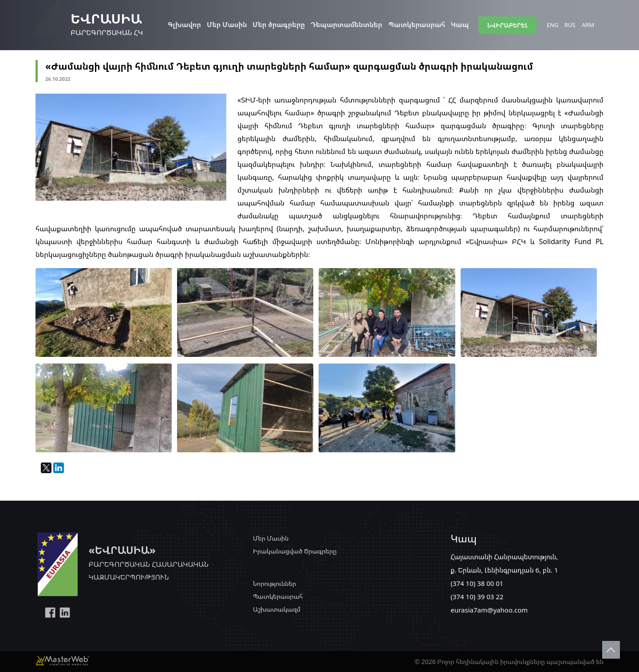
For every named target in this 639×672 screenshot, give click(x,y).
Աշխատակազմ (277, 609)
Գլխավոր (184, 24)
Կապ (460, 24)
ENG (553, 25)
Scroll (611, 650)
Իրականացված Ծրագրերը (295, 551)
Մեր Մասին (227, 24)
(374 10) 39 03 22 (477, 597)
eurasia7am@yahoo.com (489, 610)
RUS (570, 25)
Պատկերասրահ (417, 24)
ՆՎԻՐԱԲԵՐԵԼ (507, 25)
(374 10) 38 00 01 (477, 583)
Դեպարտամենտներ (346, 24)
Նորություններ (274, 583)
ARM (588, 25)
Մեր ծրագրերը (279, 24)
